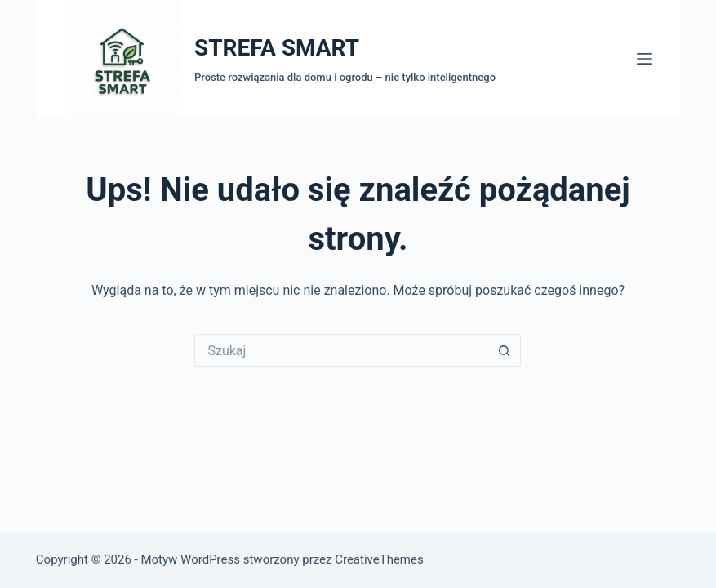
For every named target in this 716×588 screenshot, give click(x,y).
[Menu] (644, 59)
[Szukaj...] (341, 350)
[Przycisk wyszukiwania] (505, 350)
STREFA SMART (277, 48)
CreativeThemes (379, 559)
